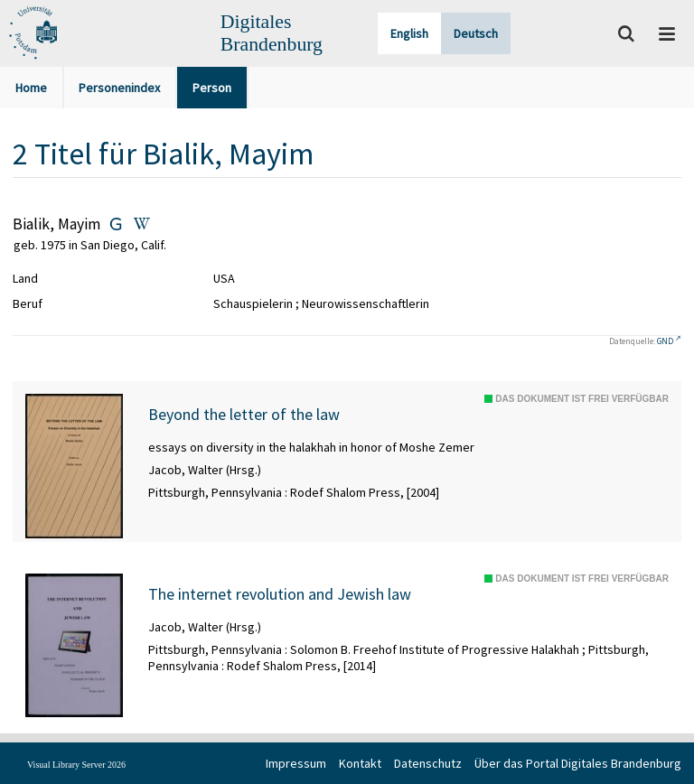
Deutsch (476, 33)
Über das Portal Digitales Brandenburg (578, 763)
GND (665, 341)
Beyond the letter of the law (244, 415)
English (409, 33)
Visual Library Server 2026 (76, 765)
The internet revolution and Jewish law (280, 594)
